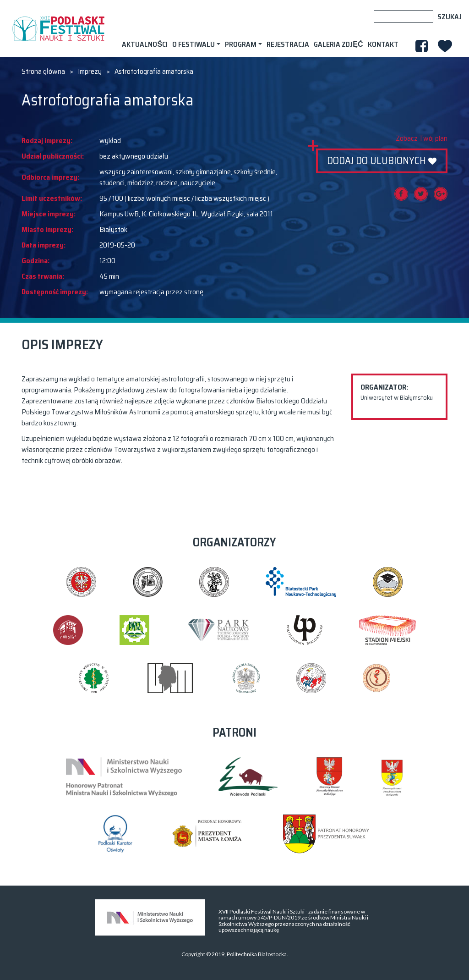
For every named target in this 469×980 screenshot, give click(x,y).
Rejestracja (288, 44)
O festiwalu (194, 44)
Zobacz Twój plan (422, 138)
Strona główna (43, 72)
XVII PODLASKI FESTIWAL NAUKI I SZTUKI (58, 28)
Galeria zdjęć (338, 44)
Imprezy (90, 72)
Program (241, 44)
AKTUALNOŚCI (145, 44)
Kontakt (383, 44)
